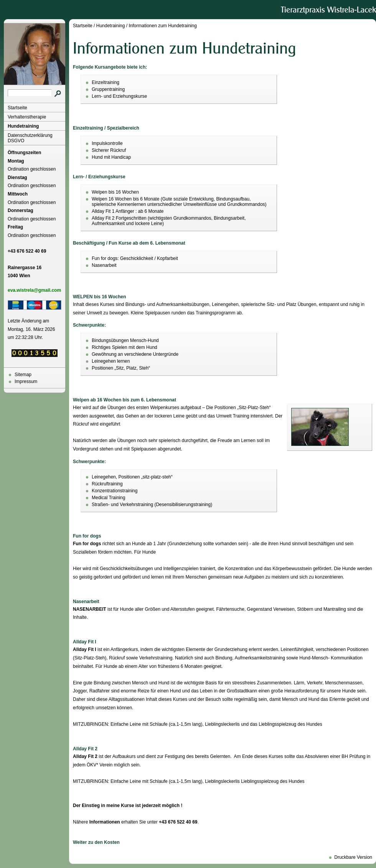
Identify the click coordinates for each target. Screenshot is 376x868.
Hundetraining (23, 126)
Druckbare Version (353, 857)
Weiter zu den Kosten (96, 842)
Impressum (26, 381)
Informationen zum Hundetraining (162, 26)
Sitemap (23, 375)
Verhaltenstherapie (27, 117)
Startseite (17, 108)
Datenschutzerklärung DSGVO (30, 138)
